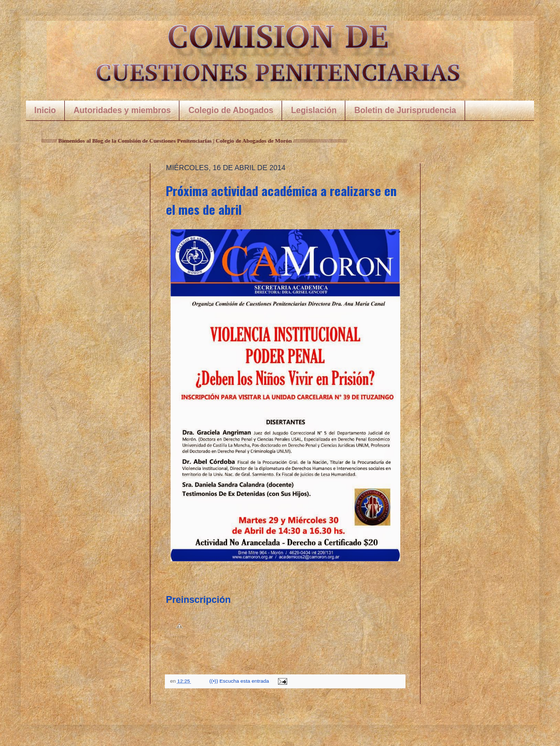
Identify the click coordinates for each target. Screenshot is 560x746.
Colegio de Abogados (231, 110)
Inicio (45, 110)
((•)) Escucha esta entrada (240, 681)
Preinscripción (198, 600)
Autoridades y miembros (122, 110)
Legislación (314, 110)
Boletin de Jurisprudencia (405, 110)
